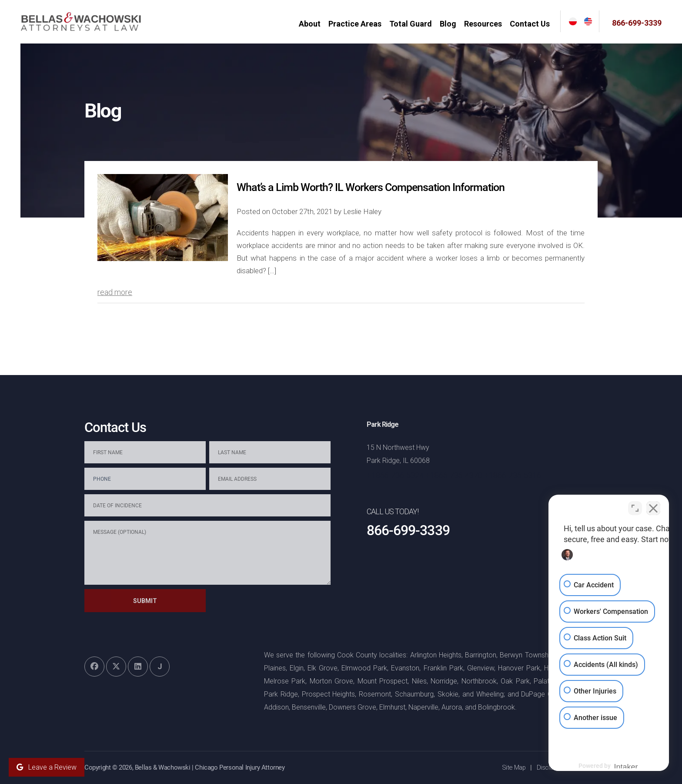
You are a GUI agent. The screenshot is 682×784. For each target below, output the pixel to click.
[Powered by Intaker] (608, 766)
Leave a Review (47, 767)
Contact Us (533, 24)
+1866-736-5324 (395, 475)
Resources (486, 24)
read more (115, 292)
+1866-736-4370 (454, 475)
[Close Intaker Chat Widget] (653, 506)
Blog (451, 24)
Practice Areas (358, 24)
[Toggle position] (635, 506)
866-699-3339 (637, 23)
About (313, 24)
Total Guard (414, 24)
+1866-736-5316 (513, 475)
